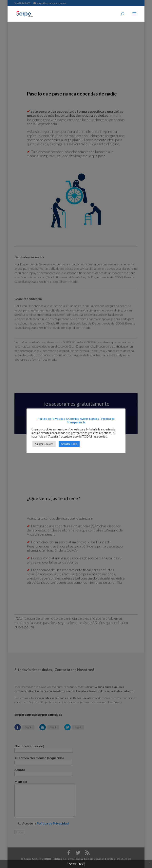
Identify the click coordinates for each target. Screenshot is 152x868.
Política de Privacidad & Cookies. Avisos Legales (68, 419)
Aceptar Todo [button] (69, 444)
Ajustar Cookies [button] (44, 444)
